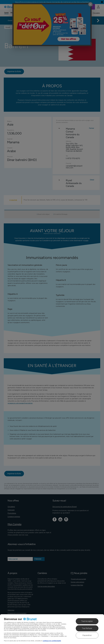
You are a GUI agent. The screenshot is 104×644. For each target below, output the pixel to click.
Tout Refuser (87, 628)
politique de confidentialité (52, 641)
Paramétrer (87, 635)
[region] (52, 629)
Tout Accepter (87, 621)
